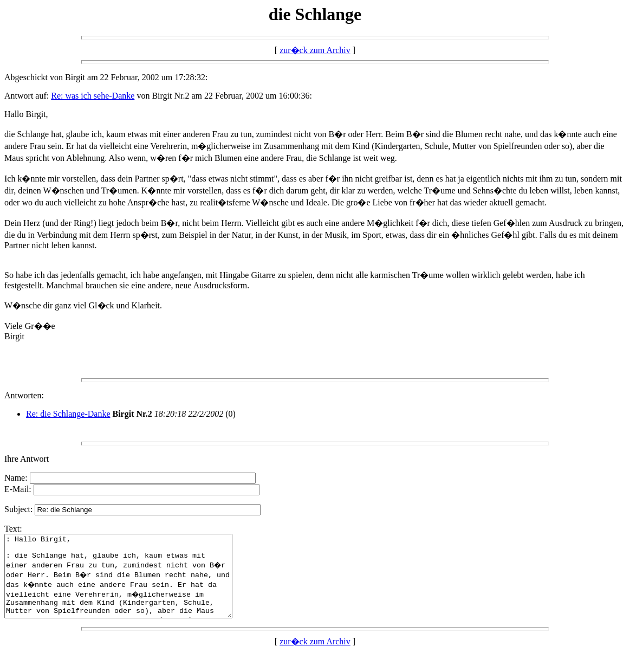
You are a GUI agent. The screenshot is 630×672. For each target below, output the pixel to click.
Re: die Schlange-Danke (68, 414)
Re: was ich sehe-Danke (93, 96)
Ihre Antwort (27, 459)
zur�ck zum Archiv (315, 50)
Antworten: (24, 395)
